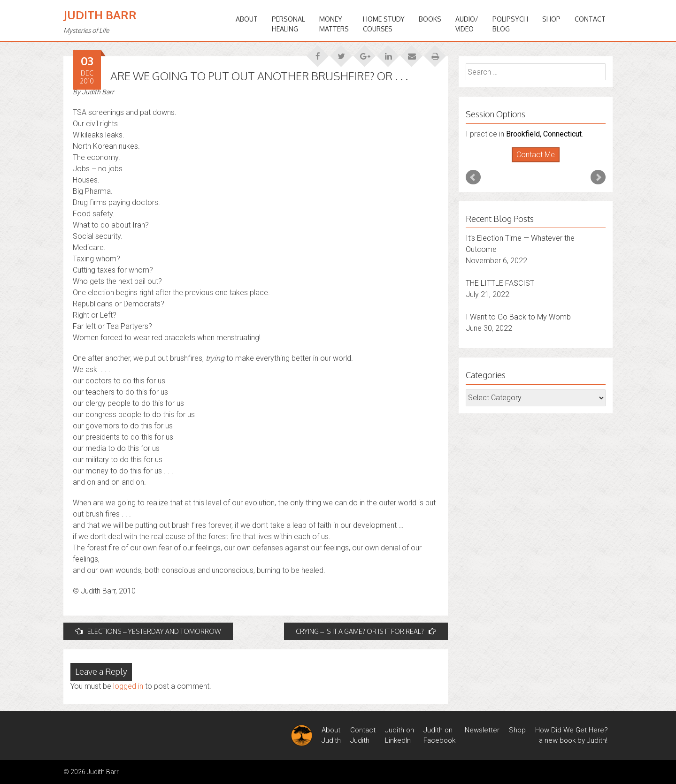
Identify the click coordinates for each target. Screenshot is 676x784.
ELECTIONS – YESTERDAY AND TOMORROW (148, 631)
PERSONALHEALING (288, 24)
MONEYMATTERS (334, 24)
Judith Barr (100, 15)
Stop (540, 163)
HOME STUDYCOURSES (384, 24)
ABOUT (247, 19)
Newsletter (482, 730)
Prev (473, 177)
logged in (128, 686)
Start (532, 163)
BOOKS (430, 19)
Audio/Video (467, 24)
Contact (590, 19)
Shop (551, 19)
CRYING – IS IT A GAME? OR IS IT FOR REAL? (366, 631)
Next (598, 177)
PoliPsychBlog (510, 24)
